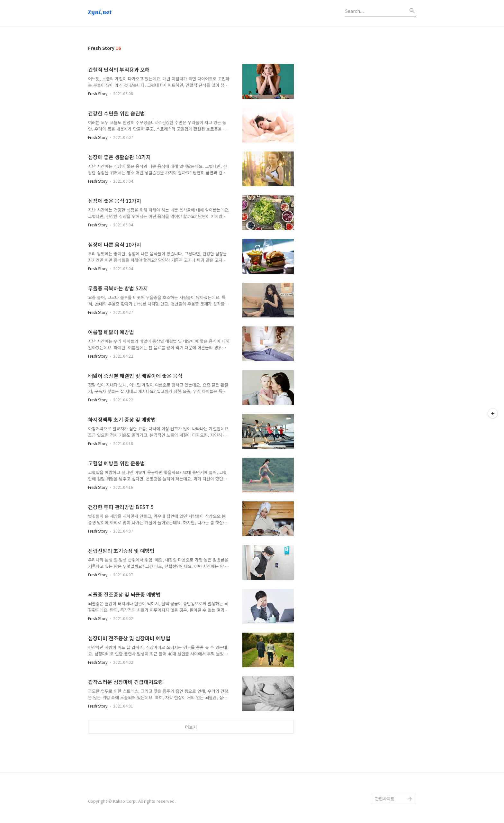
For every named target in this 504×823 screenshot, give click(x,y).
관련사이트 (385, 799)
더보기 (191, 727)
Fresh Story (98, 93)
